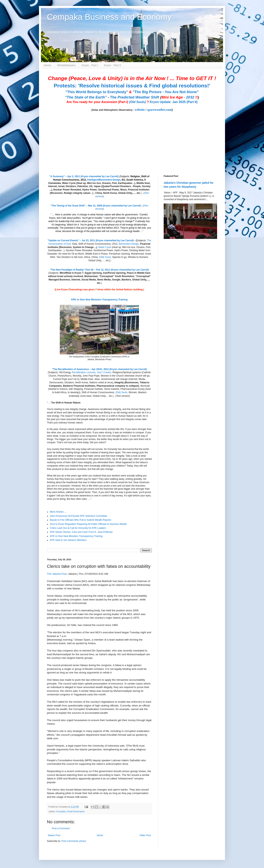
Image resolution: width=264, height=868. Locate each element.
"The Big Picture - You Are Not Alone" (166, 92)
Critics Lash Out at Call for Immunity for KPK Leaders (78, 528)
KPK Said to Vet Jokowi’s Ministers (68, 540)
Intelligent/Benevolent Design (104, 180)
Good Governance (76, 811)
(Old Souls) (137, 102)
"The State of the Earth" (86, 97)
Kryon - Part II (112, 65)
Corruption (61, 811)
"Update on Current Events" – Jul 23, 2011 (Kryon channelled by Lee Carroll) (91, 240)
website (140, 110)
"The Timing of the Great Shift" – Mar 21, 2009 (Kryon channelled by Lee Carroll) (96, 206)
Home (47, 65)
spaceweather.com (159, 110)
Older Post (145, 835)
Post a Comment (61, 828)
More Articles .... (58, 512)
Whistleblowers (66, 65)
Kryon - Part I (90, 65)
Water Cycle (105, 247)
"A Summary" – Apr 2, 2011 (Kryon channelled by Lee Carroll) (84, 176)
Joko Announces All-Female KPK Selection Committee (78, 516)
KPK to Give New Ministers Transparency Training (99, 300)
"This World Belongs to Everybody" (97, 92)
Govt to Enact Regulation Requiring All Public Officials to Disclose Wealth (88, 524)
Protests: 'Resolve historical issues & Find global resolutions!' (132, 86)
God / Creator (104, 372)
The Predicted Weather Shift (135, 97)
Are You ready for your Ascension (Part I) (98, 102)
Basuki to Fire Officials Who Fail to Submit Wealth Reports (81, 520)
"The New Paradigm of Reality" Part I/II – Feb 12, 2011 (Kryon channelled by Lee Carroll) (99, 270)
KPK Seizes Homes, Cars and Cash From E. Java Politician (81, 532)
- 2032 (179, 97)
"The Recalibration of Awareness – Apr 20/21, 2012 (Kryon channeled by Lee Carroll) (99, 369)
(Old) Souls (105, 257)
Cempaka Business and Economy (109, 17)
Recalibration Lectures (84, 372)
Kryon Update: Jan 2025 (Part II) (174, 102)
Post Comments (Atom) (74, 841)
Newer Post (54, 835)
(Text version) (123, 396)
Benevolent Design (129, 244)
